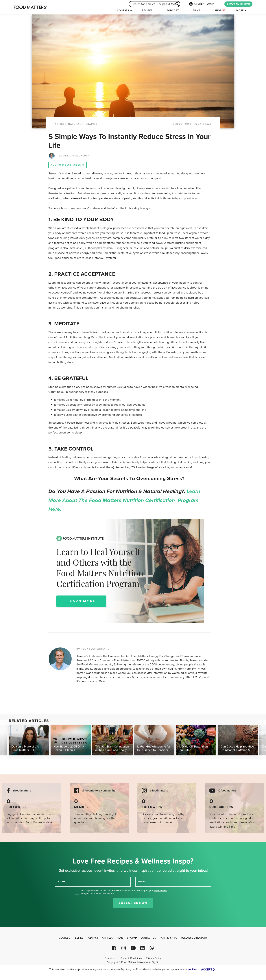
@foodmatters (22, 791)
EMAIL (143, 882)
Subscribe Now (133, 903)
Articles (107, 938)
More (240, 10)
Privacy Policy (154, 958)
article (60, 124)
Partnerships (168, 938)
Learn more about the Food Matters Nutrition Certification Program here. (124, 500)
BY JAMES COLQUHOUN (93, 649)
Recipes (147, 10)
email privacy (160, 891)
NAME (62, 882)
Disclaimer (110, 958)
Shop (220, 10)
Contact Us (148, 938)
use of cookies (188, 969)
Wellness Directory (194, 938)
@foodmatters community (99, 791)
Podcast (173, 10)
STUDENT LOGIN (202, 4)
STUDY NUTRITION (238, 4)
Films (197, 10)
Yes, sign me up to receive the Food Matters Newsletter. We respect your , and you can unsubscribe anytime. (124, 892)
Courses (123, 10)
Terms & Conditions (131, 958)
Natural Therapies (83, 124)
